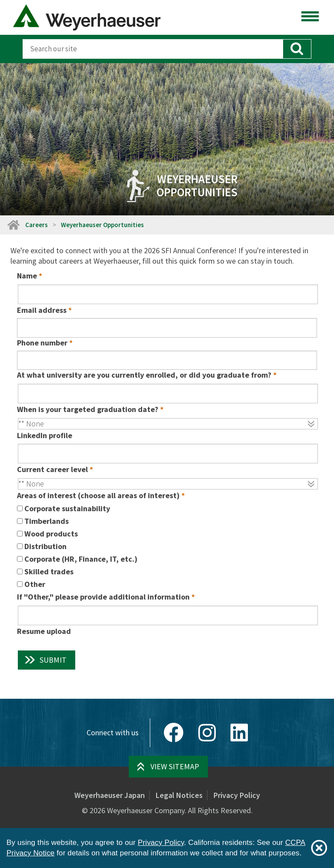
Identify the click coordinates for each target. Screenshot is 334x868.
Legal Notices (179, 795)
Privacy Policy (237, 795)
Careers (37, 225)
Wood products (51, 534)
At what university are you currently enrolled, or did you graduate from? (144, 375)
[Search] (153, 49)
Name (27, 276)
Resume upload (44, 631)
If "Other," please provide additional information (103, 597)
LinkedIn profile (45, 435)
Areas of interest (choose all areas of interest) (98, 495)
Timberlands (47, 521)
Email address (42, 310)
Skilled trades (49, 571)
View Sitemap (175, 766)
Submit (53, 660)
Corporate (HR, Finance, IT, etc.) (81, 559)
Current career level (52, 469)
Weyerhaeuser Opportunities (102, 225)
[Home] (13, 225)
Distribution (45, 546)
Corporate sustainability (67, 508)
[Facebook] (174, 733)
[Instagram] (207, 733)
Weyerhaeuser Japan (110, 795)
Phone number (42, 343)
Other (35, 584)
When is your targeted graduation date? (88, 409)
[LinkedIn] (239, 733)
